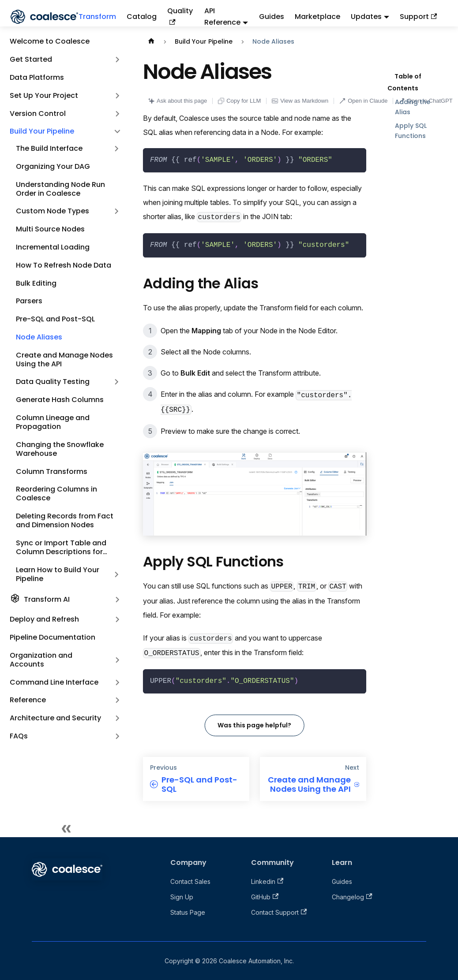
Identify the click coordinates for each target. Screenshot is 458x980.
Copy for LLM (239, 101)
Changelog (352, 897)
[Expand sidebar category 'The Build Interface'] (116, 149)
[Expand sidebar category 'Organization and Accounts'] (117, 660)
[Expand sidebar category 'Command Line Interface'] (117, 682)
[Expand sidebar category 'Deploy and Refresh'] (117, 620)
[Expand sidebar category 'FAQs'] (117, 736)
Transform (97, 17)
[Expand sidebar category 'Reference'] (117, 700)
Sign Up (182, 897)
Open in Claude (363, 101)
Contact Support (279, 912)
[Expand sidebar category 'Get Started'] (117, 60)
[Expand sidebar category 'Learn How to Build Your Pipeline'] (116, 574)
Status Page (188, 912)
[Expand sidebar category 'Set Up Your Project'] (117, 95)
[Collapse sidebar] (66, 828)
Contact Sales (190, 881)
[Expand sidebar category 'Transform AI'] (117, 600)
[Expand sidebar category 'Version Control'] (117, 114)
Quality (180, 15)
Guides (272, 17)
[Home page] (151, 42)
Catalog (142, 17)
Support (418, 17)
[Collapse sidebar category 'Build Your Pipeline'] (117, 132)
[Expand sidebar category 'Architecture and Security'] (117, 718)
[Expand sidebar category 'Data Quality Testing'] (116, 382)
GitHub (265, 897)
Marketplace (317, 17)
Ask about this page (178, 101)
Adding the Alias (413, 107)
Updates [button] (366, 17)
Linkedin (267, 881)
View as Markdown (300, 101)
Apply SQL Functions (411, 131)
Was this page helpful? (254, 725)
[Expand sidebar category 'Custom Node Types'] (116, 211)
